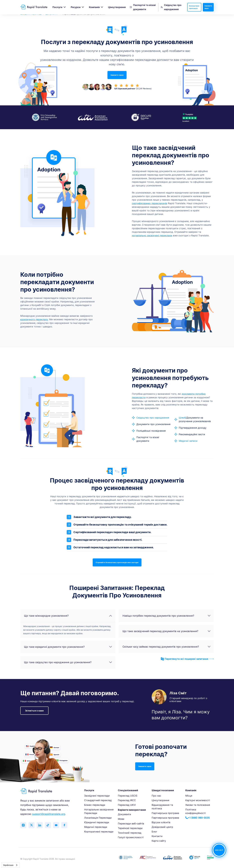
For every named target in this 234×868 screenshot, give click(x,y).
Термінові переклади (130, 828)
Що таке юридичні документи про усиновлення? (68, 647)
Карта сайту (159, 841)
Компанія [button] (94, 7)
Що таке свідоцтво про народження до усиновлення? (68, 662)
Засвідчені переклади (97, 796)
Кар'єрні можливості (198, 800)
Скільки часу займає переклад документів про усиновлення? (167, 647)
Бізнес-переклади (95, 805)
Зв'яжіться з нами (34, 711)
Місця (189, 796)
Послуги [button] (57, 7)
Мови (121, 819)
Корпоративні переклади (99, 832)
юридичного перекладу (34, 319)
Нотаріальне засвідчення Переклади (99, 811)
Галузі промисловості (131, 837)
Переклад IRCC (127, 800)
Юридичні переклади (97, 822)
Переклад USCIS (128, 796)
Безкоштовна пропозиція (194, 7)
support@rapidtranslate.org (49, 814)
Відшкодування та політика (162, 807)
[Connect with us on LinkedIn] (40, 825)
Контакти (157, 836)
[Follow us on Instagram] (23, 825)
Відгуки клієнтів (161, 822)
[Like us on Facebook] (64, 825)
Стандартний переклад (98, 800)
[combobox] (10, 865)
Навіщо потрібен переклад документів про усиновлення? (167, 616)
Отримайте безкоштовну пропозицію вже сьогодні (117, 562)
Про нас (156, 796)
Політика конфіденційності (195, 811)
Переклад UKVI (127, 805)
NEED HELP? (219, 850)
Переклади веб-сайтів (131, 823)
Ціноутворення (117, 7)
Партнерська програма (165, 813)
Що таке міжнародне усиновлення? (68, 616)
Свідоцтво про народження (171, 7)
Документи (124, 814)
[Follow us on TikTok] (48, 825)
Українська (8, 865)
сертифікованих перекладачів (150, 203)
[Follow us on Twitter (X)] (31, 825)
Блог (154, 832)
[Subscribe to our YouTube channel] (56, 825)
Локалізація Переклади (98, 818)
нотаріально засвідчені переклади (152, 235)
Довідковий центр (162, 827)
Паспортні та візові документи (143, 7)
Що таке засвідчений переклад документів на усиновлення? (167, 631)
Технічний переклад (130, 833)
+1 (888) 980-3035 (198, 818)
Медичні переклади (96, 827)
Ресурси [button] (76, 7)
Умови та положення (198, 805)
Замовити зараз (208, 7)
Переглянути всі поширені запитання (187, 659)
